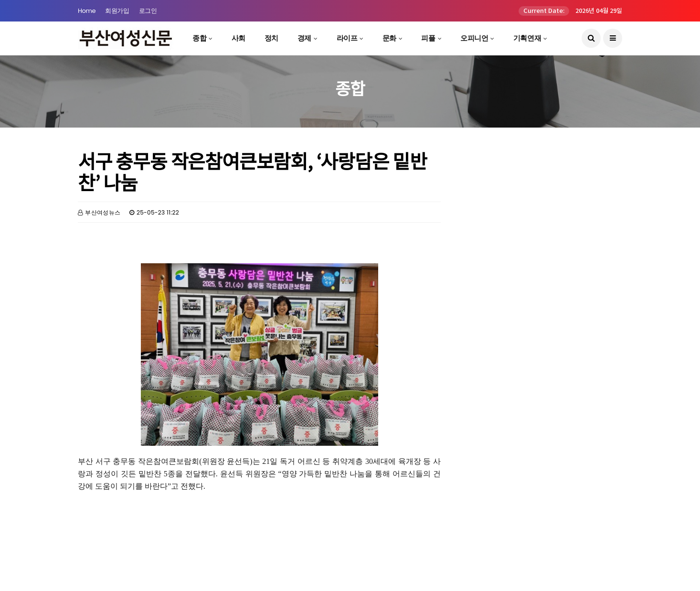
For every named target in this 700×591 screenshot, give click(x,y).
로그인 (148, 11)
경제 (304, 38)
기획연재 (527, 38)
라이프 (347, 38)
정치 (271, 38)
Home (87, 11)
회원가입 (117, 11)
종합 (199, 38)
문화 (389, 38)
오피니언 (474, 38)
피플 (428, 38)
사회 (239, 38)
